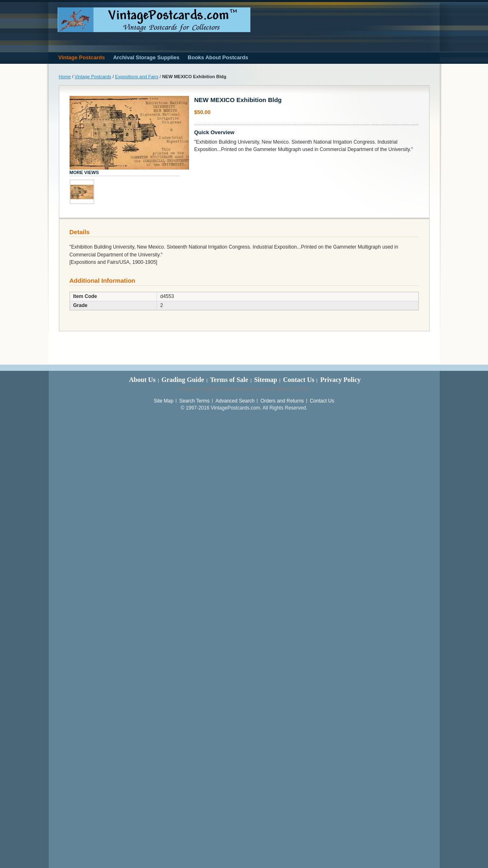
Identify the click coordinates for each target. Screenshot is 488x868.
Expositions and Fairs (137, 77)
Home (65, 77)
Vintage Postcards (93, 77)
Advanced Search (235, 401)
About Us (142, 380)
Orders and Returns (282, 401)
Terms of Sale (229, 380)
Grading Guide (183, 380)
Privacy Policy (341, 380)
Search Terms (194, 401)
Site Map (163, 401)
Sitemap (266, 380)
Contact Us (299, 380)
